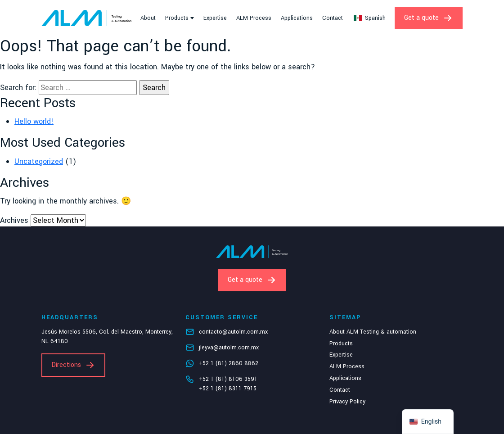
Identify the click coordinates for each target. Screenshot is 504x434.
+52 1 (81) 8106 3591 (228, 379)
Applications (297, 18)
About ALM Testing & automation (373, 332)
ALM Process (254, 18)
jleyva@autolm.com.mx (229, 348)
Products (177, 18)
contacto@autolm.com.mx (233, 332)
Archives (14, 220)
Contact (333, 18)
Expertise (215, 18)
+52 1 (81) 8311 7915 (228, 389)
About (148, 18)
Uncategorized (39, 161)
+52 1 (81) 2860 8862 (229, 363)
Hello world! (34, 121)
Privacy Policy (347, 402)
